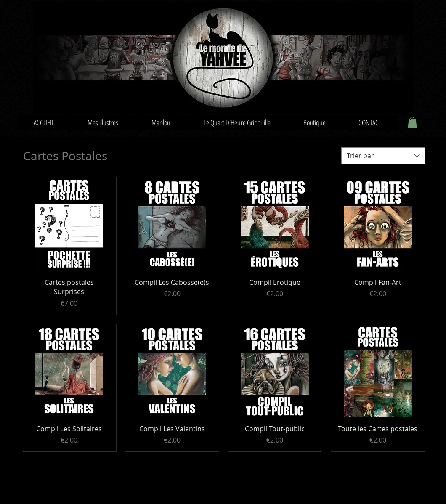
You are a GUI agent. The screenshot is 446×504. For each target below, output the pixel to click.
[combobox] (383, 156)
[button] (412, 122)
